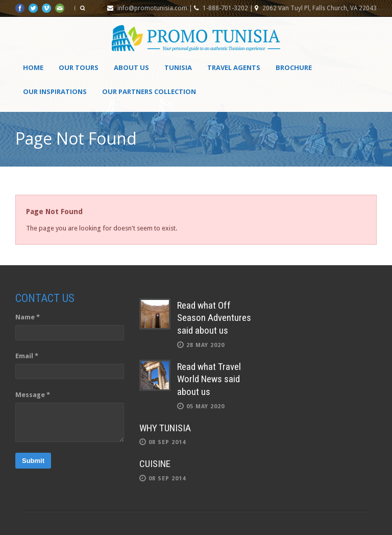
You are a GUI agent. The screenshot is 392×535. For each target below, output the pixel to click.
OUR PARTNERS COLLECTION (149, 91)
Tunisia (178, 67)
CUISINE (155, 464)
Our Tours (79, 67)
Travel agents (234, 67)
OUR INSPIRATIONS (55, 91)
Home (33, 67)
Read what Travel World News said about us (209, 379)
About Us (131, 67)
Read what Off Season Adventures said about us (214, 318)
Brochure (294, 67)
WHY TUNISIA (165, 428)
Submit (33, 461)
